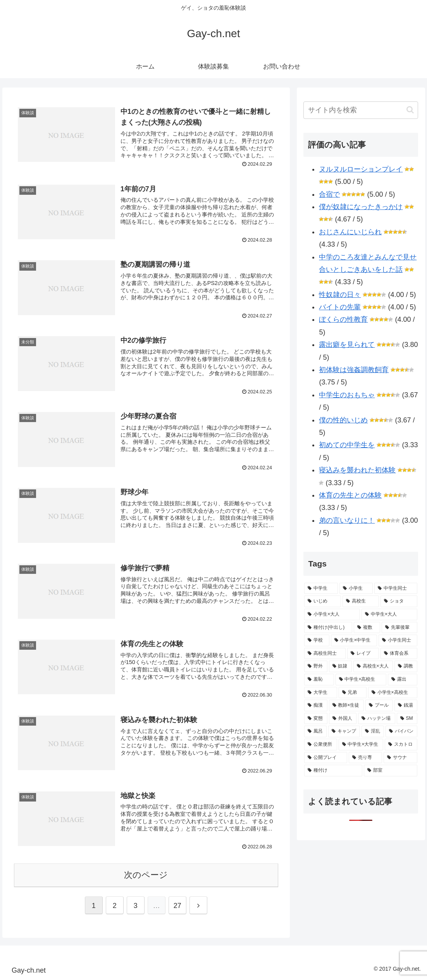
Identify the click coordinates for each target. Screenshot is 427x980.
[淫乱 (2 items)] (373, 731)
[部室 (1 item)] (391, 771)
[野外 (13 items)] (316, 666)
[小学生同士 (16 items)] (398, 640)
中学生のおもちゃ (347, 395)
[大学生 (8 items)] (320, 693)
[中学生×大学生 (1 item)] (361, 745)
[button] (410, 110)
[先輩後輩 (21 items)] (399, 628)
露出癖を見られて (347, 345)
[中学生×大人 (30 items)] (389, 614)
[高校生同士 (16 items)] (325, 654)
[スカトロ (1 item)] (401, 745)
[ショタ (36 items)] (399, 601)
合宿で (329, 194)
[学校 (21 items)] (317, 640)
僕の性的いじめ (343, 420)
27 (177, 906)
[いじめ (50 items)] (323, 601)
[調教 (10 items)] (406, 666)
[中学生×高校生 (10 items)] (361, 680)
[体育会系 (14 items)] (399, 654)
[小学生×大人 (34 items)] (332, 614)
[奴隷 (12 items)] (340, 666)
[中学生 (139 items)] (321, 589)
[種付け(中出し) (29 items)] (328, 628)
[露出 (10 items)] (403, 680)
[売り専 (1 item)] (366, 758)
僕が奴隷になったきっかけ (361, 207)
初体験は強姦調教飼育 (354, 370)
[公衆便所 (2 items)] (320, 745)
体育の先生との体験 (350, 495)
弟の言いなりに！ (347, 520)
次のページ (146, 875)
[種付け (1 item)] (333, 771)
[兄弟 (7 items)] (353, 693)
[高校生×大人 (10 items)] (373, 666)
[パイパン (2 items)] (401, 731)
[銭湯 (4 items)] (406, 705)
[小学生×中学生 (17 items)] (354, 640)
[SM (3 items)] (407, 719)
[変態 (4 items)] (316, 719)
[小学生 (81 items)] (356, 589)
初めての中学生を (347, 445)
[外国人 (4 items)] (343, 719)
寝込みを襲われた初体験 (357, 470)
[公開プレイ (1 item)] (326, 758)
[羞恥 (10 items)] (319, 680)
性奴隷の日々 (340, 295)
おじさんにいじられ (350, 232)
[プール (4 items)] (379, 705)
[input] (361, 110)
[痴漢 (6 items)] (316, 705)
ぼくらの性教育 (343, 319)
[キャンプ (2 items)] (344, 731)
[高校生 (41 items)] (361, 601)
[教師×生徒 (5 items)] (346, 705)
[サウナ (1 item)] (400, 758)
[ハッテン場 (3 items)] (376, 719)
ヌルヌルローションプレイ (361, 169)
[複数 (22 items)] (367, 628)
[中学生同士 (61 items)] (396, 589)
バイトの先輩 (340, 307)
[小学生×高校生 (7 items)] (393, 693)
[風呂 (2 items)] (315, 731)
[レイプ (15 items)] (363, 654)
